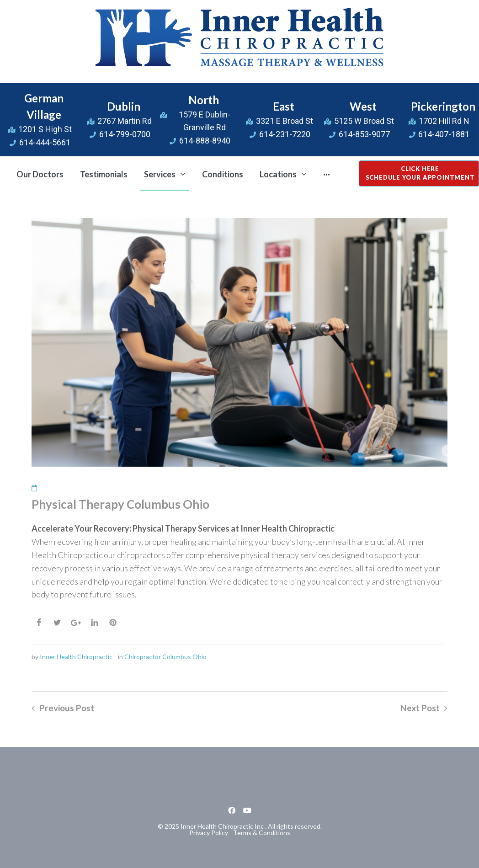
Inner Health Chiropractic (76, 657)
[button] (419, 173)
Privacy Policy (209, 833)
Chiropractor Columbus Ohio (165, 657)
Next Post (420, 708)
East (284, 106)
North (204, 100)
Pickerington (443, 106)
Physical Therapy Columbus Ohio (120, 504)
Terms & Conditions (262, 833)
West (363, 106)
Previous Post (67, 708)
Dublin (124, 106)
